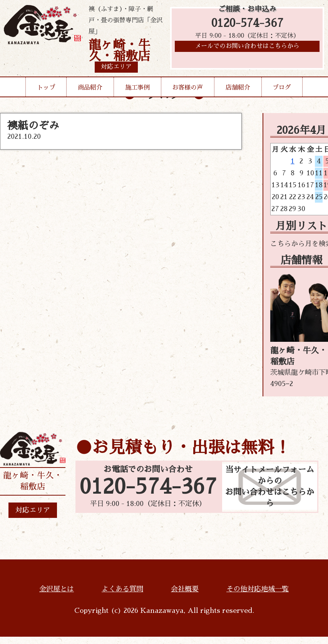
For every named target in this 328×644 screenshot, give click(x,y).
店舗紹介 (238, 88)
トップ (46, 88)
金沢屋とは (57, 589)
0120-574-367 (247, 24)
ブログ (282, 88)
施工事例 (137, 88)
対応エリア (33, 510)
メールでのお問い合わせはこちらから (247, 48)
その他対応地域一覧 (258, 589)
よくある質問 (122, 589)
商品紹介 (90, 88)
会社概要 (185, 589)
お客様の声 (187, 88)
